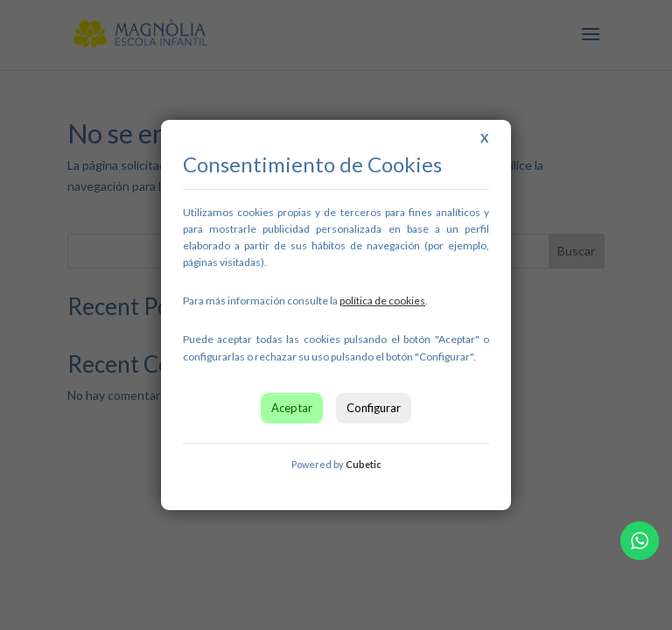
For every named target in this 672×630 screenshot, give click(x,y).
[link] (382, 301)
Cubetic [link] (364, 464)
